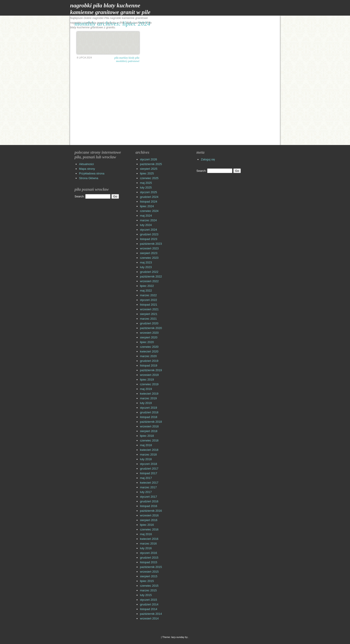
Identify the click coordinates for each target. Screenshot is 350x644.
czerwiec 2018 (149, 440)
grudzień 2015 (149, 558)
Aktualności (86, 164)
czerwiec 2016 (149, 529)
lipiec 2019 (147, 380)
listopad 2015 (149, 562)
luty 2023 (146, 267)
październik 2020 (151, 328)
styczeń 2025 (149, 192)
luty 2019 (146, 403)
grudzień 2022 (149, 272)
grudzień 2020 (149, 323)
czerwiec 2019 (149, 384)
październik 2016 (151, 511)
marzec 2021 (148, 319)
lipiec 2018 (147, 436)
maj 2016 (146, 534)
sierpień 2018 (149, 431)
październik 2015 (151, 567)
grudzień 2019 (149, 361)
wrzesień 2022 (149, 281)
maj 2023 (146, 262)
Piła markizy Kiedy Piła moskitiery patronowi (127, 59)
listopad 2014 (149, 609)
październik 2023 (151, 244)
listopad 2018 (149, 417)
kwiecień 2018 (149, 450)
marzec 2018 (148, 455)
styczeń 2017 (149, 497)
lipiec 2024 (147, 206)
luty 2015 (146, 595)
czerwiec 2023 (149, 258)
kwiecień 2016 (149, 539)
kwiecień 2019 (149, 394)
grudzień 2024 (149, 197)
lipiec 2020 (147, 342)
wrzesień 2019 (149, 375)
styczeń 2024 (149, 230)
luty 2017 (146, 492)
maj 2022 (146, 291)
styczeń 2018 (149, 464)
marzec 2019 (148, 398)
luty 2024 (146, 225)
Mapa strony (87, 169)
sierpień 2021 (149, 314)
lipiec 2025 (147, 173)
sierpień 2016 (149, 520)
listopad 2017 (149, 473)
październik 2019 (151, 370)
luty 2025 (146, 187)
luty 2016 (146, 548)
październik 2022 (151, 276)
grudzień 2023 (149, 234)
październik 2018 (151, 422)
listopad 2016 (149, 506)
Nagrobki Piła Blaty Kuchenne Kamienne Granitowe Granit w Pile (110, 9)
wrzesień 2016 (149, 515)
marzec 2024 (148, 220)
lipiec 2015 (147, 581)
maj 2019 (146, 389)
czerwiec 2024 (149, 211)
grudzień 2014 (149, 604)
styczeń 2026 (149, 159)
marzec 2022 (148, 295)
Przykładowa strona (92, 173)
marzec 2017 (148, 487)
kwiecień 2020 (149, 351)
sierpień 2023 (149, 253)
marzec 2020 (148, 356)
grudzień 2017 (149, 469)
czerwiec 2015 (149, 586)
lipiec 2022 (147, 286)
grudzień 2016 (149, 501)
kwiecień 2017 (149, 483)
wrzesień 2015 (149, 572)
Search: (80, 196)
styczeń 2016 (149, 553)
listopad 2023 (149, 239)
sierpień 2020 (149, 337)
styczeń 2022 (149, 300)
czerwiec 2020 (149, 347)
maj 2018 (146, 445)
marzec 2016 (148, 544)
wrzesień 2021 (149, 309)
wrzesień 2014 (149, 618)
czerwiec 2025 (149, 178)
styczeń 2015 (149, 600)
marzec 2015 (148, 590)
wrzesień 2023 (149, 248)
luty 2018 (146, 459)
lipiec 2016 (147, 525)
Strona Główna (89, 178)
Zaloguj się (208, 159)
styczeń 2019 (149, 408)
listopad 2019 (149, 365)
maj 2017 (146, 478)
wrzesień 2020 (149, 333)
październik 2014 (151, 614)
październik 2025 (151, 164)
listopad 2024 (149, 202)
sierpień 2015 (149, 576)
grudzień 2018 (149, 412)
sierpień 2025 (149, 169)
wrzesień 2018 (149, 426)
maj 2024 (146, 216)
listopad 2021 (149, 305)
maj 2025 (146, 183)
